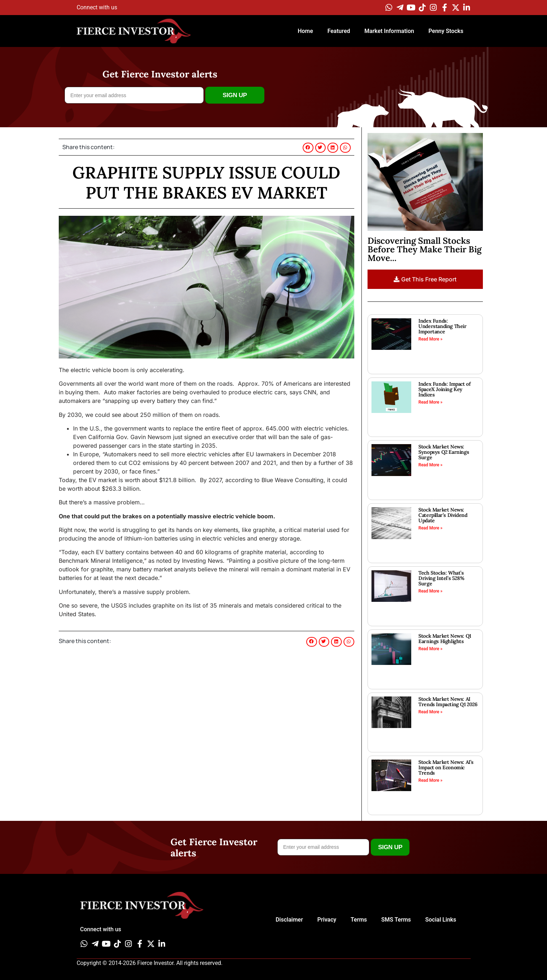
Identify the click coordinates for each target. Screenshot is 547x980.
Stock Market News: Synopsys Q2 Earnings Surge (444, 452)
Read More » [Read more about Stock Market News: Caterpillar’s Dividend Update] (430, 528)
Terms (359, 920)
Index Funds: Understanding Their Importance (442, 326)
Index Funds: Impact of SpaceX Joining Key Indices (444, 389)
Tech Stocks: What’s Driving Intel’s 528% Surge (441, 578)
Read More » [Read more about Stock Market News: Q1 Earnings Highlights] (430, 649)
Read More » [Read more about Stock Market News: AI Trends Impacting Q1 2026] (430, 712)
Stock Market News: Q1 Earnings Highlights (445, 639)
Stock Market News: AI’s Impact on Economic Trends (446, 767)
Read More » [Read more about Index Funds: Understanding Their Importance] (430, 339)
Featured (339, 31)
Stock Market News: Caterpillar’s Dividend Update (443, 515)
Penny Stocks (446, 31)
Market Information (389, 31)
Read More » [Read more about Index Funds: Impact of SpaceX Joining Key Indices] (430, 402)
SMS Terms (396, 920)
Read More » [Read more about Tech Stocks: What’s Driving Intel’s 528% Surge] (430, 591)
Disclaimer (289, 920)
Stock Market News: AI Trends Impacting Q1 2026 (448, 702)
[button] (308, 148)
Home (305, 31)
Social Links (441, 920)
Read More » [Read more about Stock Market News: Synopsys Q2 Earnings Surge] (430, 465)
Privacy (327, 920)
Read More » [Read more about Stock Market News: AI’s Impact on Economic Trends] (430, 780)
